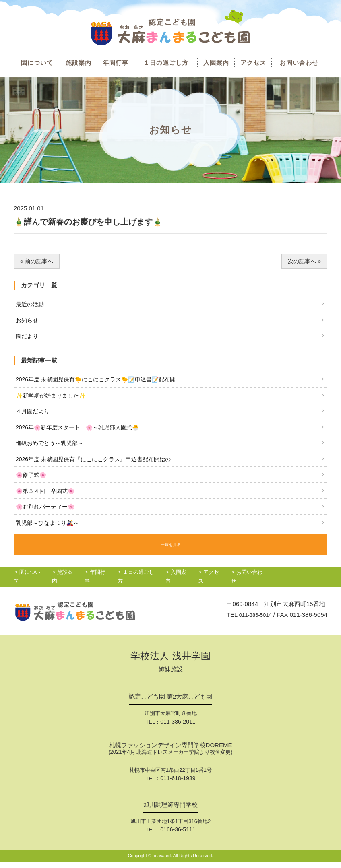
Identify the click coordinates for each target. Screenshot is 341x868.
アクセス (253, 63)
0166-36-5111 (178, 836)
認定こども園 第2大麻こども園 (171, 705)
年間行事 (116, 63)
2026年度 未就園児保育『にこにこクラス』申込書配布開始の (99, 465)
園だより (28, 338)
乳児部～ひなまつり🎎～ (50, 532)
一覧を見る (171, 553)
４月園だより (34, 416)
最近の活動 (31, 305)
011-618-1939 (178, 785)
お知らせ (28, 322)
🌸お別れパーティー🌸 (48, 515)
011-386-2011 (178, 729)
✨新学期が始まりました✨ (54, 399)
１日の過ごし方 (166, 63)
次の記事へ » (304, 261)
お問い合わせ (299, 63)
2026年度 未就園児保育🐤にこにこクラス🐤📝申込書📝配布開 (102, 382)
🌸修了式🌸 (32, 482)
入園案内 (216, 63)
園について (37, 63)
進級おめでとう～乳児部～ (52, 449)
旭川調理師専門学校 (170, 812)
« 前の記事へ (38, 261)
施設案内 (79, 63)
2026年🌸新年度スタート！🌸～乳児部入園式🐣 (82, 432)
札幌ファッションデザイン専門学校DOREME (170, 757)
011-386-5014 (253, 623)
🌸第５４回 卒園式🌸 (48, 499)
